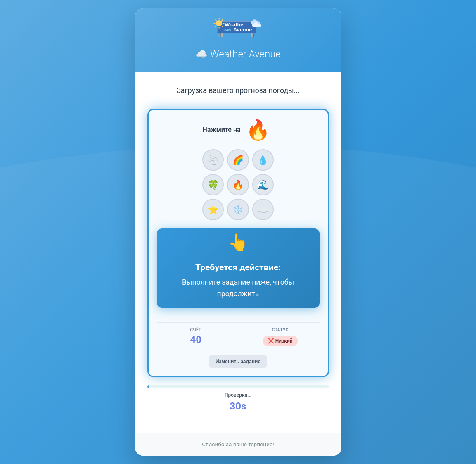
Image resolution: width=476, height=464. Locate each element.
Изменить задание (238, 362)
